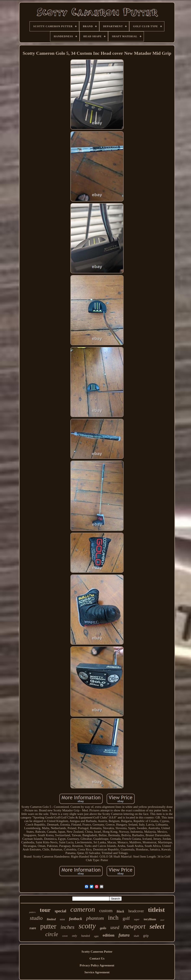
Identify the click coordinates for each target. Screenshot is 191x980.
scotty (87, 926)
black (120, 911)
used (115, 927)
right (96, 936)
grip (146, 936)
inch (113, 918)
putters (32, 912)
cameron (83, 909)
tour (45, 910)
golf (126, 918)
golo (103, 928)
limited (51, 919)
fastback (76, 919)
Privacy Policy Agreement (97, 965)
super (137, 919)
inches (67, 927)
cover (65, 936)
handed (86, 936)
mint (62, 919)
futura (124, 935)
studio (36, 918)
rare (33, 928)
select (157, 926)
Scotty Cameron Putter (97, 952)
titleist (156, 910)
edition (108, 935)
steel (162, 920)
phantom (95, 918)
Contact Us (97, 958)
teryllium (150, 919)
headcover (136, 911)
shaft (136, 936)
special (60, 911)
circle (52, 934)
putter (48, 926)
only (75, 936)
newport (134, 926)
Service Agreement (97, 972)
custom (106, 911)
